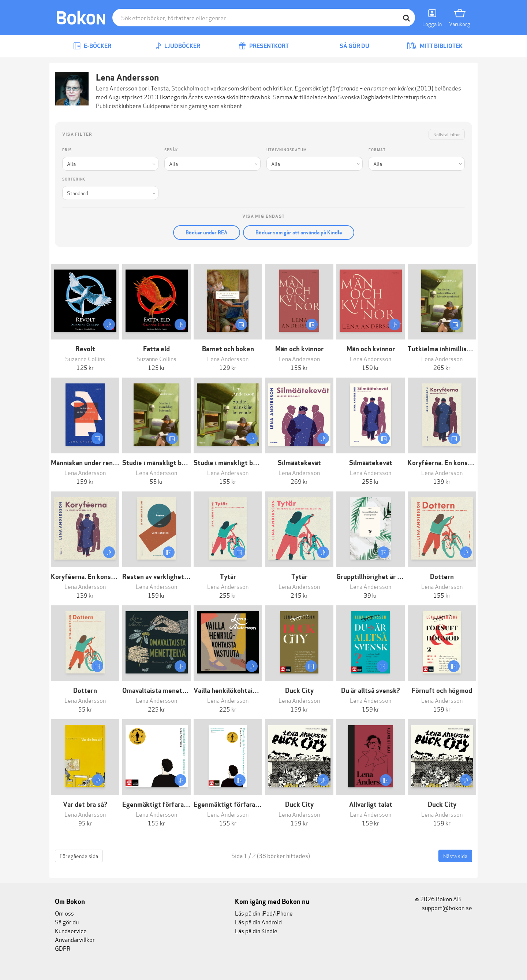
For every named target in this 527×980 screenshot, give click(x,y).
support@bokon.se (444, 907)
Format (377, 150)
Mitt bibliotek (435, 46)
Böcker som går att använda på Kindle (299, 233)
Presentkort (264, 46)
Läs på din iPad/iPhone (264, 913)
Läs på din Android (258, 922)
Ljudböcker (178, 46)
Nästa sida (455, 856)
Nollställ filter (447, 134)
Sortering (74, 179)
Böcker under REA (207, 233)
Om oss (64, 913)
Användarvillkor (75, 939)
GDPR (63, 948)
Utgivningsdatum (287, 150)
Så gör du (349, 46)
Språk (171, 150)
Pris (67, 150)
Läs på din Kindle (256, 930)
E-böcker (92, 46)
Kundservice (71, 930)
